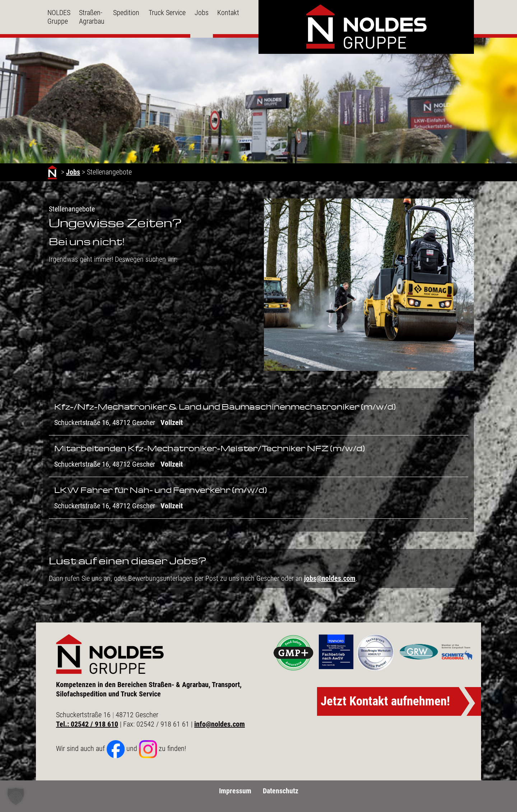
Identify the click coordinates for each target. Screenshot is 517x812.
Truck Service (167, 13)
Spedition (126, 13)
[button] (16, 796)
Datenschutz (281, 791)
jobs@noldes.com (330, 578)
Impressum (235, 791)
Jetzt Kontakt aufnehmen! (385, 701)
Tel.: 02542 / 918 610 (87, 724)
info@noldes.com (220, 724)
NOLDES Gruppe (59, 17)
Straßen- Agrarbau (92, 17)
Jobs (202, 13)
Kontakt (228, 13)
